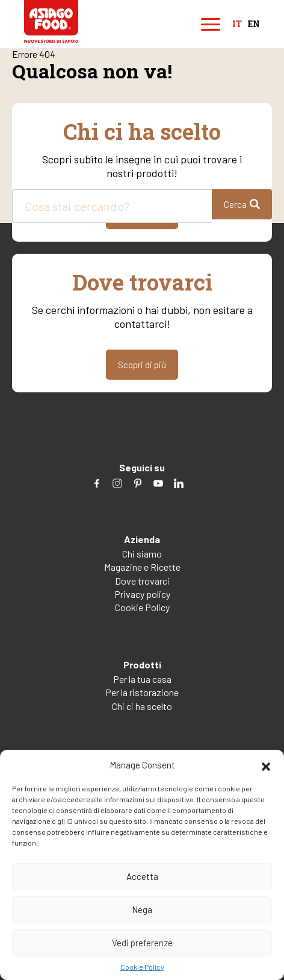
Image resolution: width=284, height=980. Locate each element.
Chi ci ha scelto (142, 706)
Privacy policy (142, 594)
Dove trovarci (142, 581)
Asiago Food (51, 21)
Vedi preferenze (142, 943)
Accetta (142, 876)
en (254, 24)
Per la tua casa (142, 679)
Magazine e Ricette (142, 567)
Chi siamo (142, 554)
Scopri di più (142, 365)
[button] (266, 765)
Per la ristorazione (142, 692)
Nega (142, 909)
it (237, 24)
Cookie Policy (142, 967)
